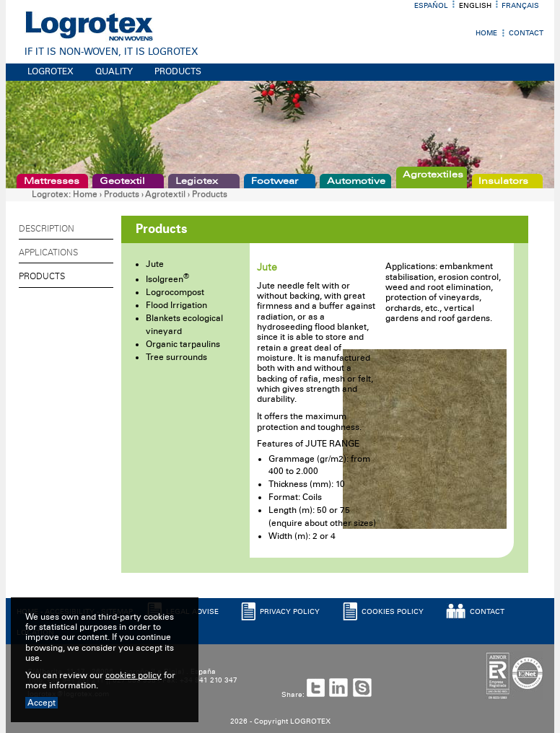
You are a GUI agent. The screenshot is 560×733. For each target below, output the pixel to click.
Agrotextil (165, 194)
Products (122, 194)
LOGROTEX (51, 71)
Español (431, 6)
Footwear (275, 181)
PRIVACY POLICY (290, 612)
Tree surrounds (176, 357)
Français (520, 6)
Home (486, 33)
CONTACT (487, 612)
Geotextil (122, 181)
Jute (155, 264)
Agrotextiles (433, 175)
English (475, 6)
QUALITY (114, 71)
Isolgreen (167, 279)
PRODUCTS (178, 71)
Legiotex (197, 181)
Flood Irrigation (176, 305)
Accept (41, 703)
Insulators (503, 181)
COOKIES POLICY (393, 612)
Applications (48, 253)
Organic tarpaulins (183, 344)
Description (47, 229)
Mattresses (52, 181)
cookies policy (134, 675)
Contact (526, 33)
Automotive (356, 181)
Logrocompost (175, 292)
